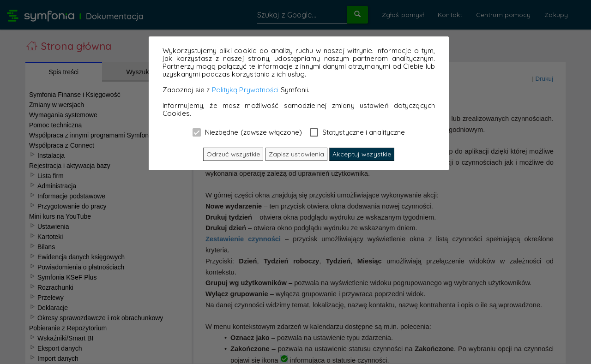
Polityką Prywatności (245, 90)
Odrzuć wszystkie (233, 154)
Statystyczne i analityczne (358, 132)
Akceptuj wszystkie (362, 154)
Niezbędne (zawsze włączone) (247, 132)
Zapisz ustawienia (297, 154)
